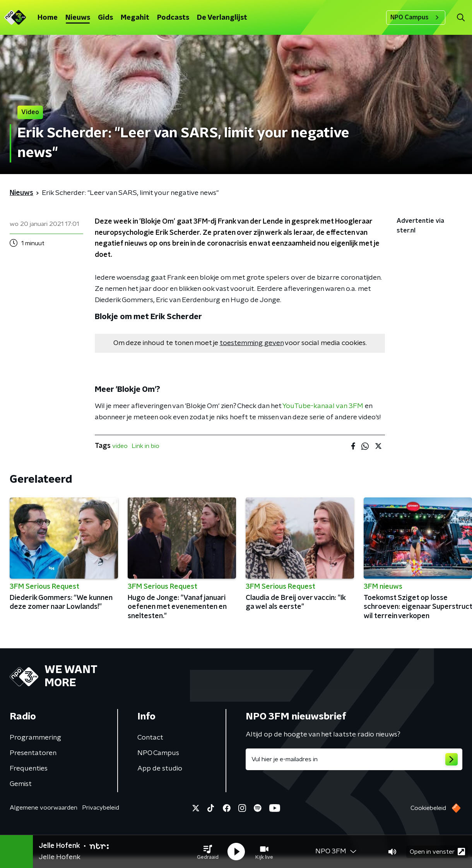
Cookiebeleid (428, 808)
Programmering (35, 738)
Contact (150, 738)
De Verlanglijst (222, 18)
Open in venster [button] (437, 852)
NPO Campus (416, 17)
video (120, 446)
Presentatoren (33, 753)
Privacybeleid (101, 808)
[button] (208, 852)
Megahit (135, 18)
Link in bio (145, 446)
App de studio (160, 769)
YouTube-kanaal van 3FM (323, 406)
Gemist (21, 784)
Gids (105, 18)
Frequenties (29, 769)
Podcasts (173, 18)
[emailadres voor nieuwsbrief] (354, 759)
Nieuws (78, 18)
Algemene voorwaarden (44, 808)
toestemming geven (252, 343)
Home (48, 18)
